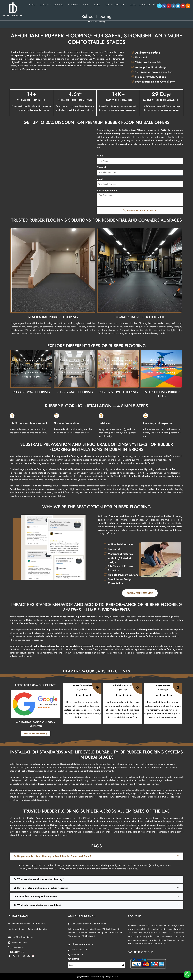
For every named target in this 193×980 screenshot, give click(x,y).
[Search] (123, 965)
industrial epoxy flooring (53, 832)
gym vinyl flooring (101, 828)
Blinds (98, 5)
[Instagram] (173, 6)
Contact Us (145, 5)
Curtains (60, 5)
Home (33, 5)
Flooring (74, 5)
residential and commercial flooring (158, 832)
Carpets (46, 5)
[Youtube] (183, 6)
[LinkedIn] (178, 6)
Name (100, 156)
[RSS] (188, 6)
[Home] (89, 22)
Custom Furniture (116, 5)
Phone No (102, 167)
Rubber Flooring (99, 22)
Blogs (133, 5)
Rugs (87, 5)
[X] (159, 6)
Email (100, 179)
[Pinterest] (169, 6)
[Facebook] (164, 6)
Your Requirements (107, 190)
